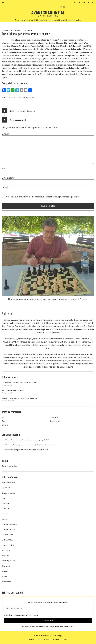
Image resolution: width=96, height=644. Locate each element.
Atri (3, 417)
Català (57, 639)
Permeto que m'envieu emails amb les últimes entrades (21, 615)
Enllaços (40, 639)
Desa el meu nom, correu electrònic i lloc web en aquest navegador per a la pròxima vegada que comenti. (43, 197)
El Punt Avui (6, 509)
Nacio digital (6, 550)
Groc (3, 421)
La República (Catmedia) (9, 524)
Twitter (79, 2)
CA (61, 7)
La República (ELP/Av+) (9, 529)
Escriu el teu (31, 111)
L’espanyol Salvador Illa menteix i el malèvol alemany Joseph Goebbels (30, 440)
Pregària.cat (6, 555)
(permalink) (31, 98)
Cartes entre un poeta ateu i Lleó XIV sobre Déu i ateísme (20, 383)
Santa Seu (5, 571)
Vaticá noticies (6, 582)
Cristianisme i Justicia (8, 493)
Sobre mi (31, 639)
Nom (4, 168)
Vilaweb (4, 576)
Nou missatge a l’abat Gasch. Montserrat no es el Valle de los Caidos (30, 450)
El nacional (5, 503)
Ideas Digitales (6, 514)
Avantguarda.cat (48, 12)
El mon (4, 498)
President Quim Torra (8, 561)
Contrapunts (26, 30)
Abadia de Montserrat (9, 482)
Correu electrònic (9, 178)
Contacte (49, 639)
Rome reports (6, 566)
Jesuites (4, 519)
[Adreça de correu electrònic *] (48, 608)
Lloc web (5, 187)
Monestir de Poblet (8, 545)
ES (64, 7)
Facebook (74, 2)
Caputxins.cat (6, 488)
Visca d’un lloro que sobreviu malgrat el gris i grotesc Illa (19, 398)
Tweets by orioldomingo (9, 466)
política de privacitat (48, 626)
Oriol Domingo (6, 30)
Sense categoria (55, 421)
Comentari (6, 134)
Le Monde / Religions (8, 540)
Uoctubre (5, 425)
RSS (83, 2)
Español (65, 639)
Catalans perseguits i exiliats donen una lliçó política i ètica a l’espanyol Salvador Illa (34, 445)
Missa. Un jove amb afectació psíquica (14, 390)
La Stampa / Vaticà (8, 535)
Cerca (93, 2)
